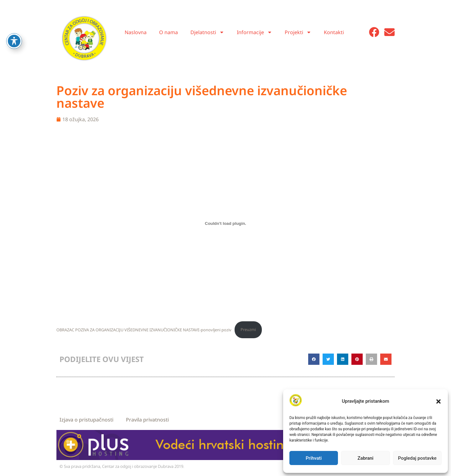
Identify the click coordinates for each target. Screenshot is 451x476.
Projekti (298, 32)
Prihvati (314, 458)
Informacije (254, 32)
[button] (438, 401)
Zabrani (366, 458)
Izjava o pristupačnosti (86, 420)
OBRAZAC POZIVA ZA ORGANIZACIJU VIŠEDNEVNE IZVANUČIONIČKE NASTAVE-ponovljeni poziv (144, 329)
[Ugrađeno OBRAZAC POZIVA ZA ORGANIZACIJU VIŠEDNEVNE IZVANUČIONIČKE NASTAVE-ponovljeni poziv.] (225, 223)
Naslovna (136, 32)
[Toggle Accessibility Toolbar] (14, 28)
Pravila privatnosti (147, 420)
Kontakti (334, 32)
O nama (168, 32)
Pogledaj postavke (417, 458)
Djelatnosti (207, 32)
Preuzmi (248, 329)
